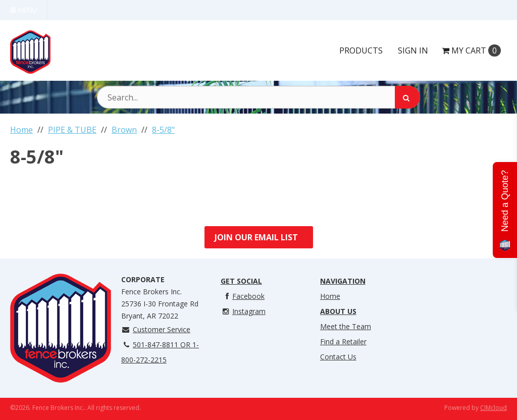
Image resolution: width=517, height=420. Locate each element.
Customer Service (156, 329)
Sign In (413, 50)
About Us (338, 311)
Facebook (243, 296)
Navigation (343, 281)
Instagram (243, 311)
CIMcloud (494, 408)
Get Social (241, 281)
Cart (471, 50)
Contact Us (338, 357)
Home (330, 296)
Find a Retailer (343, 342)
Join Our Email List (256, 237)
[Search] (407, 97)
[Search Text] (258, 97)
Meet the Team (346, 326)
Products (361, 50)
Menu (23, 10)
